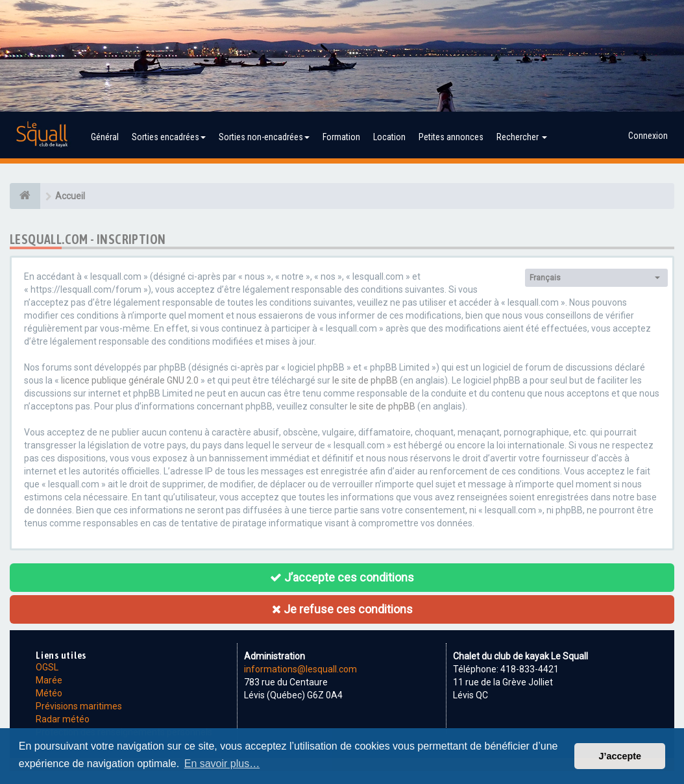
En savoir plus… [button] (222, 764)
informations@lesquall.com (300, 669)
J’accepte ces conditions (342, 577)
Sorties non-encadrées (264, 137)
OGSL (47, 667)
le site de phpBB (365, 380)
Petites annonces (451, 137)
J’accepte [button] (620, 756)
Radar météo (63, 719)
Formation (341, 137)
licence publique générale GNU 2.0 (130, 380)
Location (389, 137)
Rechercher (522, 137)
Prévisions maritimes (79, 706)
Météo (49, 693)
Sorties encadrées (169, 137)
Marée (49, 680)
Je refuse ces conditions (342, 609)
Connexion (648, 136)
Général (105, 137)
